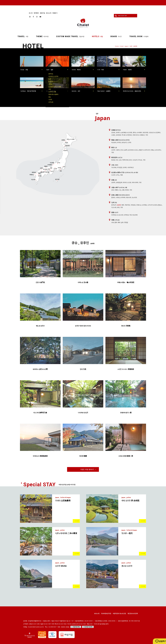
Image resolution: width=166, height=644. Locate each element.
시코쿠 (50, 100)
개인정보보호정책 (133, 613)
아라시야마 (135, 182)
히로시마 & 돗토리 (53, 94)
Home (117, 46)
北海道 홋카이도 (116, 130)
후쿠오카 (114, 205)
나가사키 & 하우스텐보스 (155, 205)
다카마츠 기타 (128, 215)
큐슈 (50, 97)
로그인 (31, 13)
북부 (119, 222)
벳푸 (123, 205)
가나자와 (114, 167)
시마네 (118, 197)
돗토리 (113, 197)
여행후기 (55, 13)
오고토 (129, 182)
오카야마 (123, 197)
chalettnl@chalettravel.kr (36, 627)
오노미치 (134, 197)
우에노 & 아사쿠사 (156, 150)
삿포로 (113, 132)
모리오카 (124, 142)
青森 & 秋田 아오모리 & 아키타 (120, 140)
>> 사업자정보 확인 (75, 627)
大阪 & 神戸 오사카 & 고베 (119, 187)
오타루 (118, 132)
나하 (113, 222)
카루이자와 (125, 160)
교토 (50, 89)
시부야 (118, 150)
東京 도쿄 (114, 147)
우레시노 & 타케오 (142, 205)
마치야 (125, 182)
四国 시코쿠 (115, 212)
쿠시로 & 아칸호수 (127, 135)
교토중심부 (119, 182)
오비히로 (118, 135)
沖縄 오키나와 (115, 220)
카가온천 (120, 167)
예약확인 (36, 13)
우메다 (116, 190)
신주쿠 (113, 150)
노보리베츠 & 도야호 (126, 132)
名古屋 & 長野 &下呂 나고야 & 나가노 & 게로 (125, 172)
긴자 (122, 150)
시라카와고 (131, 167)
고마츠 (50, 84)
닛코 (120, 160)
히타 (118, 207)
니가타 (129, 142)
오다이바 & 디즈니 (133, 150)
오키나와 (51, 102)
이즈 (117, 160)
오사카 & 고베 (52, 92)
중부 (116, 222)
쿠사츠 (140, 160)
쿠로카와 (127, 205)
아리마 (127, 190)
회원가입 (43, 13)
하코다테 (145, 132)
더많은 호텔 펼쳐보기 (89, 469)
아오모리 (114, 142)
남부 (122, 222)
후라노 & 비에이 (137, 132)
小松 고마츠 (115, 165)
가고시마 (114, 207)
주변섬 (126, 222)
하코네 (113, 160)
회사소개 (49, 13)
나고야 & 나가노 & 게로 (55, 87)
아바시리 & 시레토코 (139, 135)
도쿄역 (125, 150)
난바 (113, 190)
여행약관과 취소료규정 (119, 613)
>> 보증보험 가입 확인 (88, 627)
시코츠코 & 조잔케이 (155, 132)
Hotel (122, 46)
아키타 (119, 142)
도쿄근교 (51, 82)
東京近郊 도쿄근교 (117, 157)
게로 (122, 175)
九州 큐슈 (114, 202)
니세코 (113, 135)
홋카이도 (51, 74)
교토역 (113, 182)
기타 (147, 135)
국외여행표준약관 (106, 613)
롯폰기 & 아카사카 (144, 150)
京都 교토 (114, 180)
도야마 (125, 167)
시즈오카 (135, 160)
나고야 (113, 175)
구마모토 (133, 205)
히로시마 (129, 197)
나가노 (118, 175)
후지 (131, 160)
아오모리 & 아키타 (53, 76)
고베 (123, 190)
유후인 (119, 205)
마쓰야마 (135, 215)
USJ (120, 190)
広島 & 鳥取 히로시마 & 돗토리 (120, 195)
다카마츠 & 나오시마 (117, 215)
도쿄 (50, 79)
